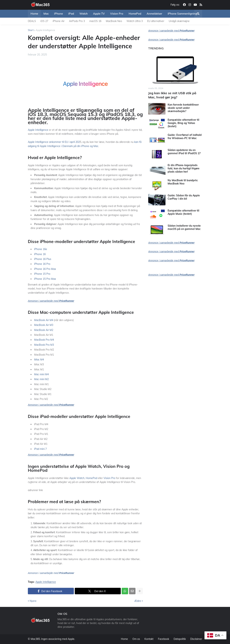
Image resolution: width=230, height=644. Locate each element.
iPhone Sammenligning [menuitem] (182, 14)
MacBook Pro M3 (44, 345)
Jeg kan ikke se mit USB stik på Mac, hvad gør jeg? (172, 95)
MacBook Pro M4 (44, 340)
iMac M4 (39, 360)
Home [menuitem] (34, 14)
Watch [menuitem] (84, 14)
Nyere (33, 601)
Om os (136, 639)
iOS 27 (44, 21)
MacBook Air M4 (44, 320)
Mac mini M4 (41, 374)
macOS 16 (95, 21)
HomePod (91, 478)
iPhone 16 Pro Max (45, 269)
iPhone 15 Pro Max (45, 279)
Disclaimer (196, 639)
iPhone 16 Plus (43, 259)
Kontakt (149, 639)
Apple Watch (77, 478)
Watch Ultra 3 (135, 21)
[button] (198, 14)
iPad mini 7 (40, 449)
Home (124, 639)
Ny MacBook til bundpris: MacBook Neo (183, 182)
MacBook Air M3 (44, 325)
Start (31, 30)
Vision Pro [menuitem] (117, 14)
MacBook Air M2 (44, 330)
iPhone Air (59, 21)
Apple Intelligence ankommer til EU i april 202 (54, 142)
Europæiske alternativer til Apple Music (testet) (183, 212)
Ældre (138, 601)
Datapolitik (180, 639)
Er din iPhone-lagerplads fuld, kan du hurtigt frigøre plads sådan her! (184, 168)
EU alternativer (156, 21)
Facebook (164, 639)
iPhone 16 (40, 254)
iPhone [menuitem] (58, 14)
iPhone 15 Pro (42, 274)
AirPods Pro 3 (77, 21)
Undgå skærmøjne (179, 21)
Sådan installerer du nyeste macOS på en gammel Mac (184, 227)
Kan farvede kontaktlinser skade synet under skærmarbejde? (183, 108)
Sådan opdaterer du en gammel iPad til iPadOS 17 (184, 152)
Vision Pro (109, 478)
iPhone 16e (41, 249)
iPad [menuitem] (71, 14)
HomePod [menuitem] (135, 14)
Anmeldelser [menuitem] (154, 14)
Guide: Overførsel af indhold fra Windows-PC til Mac (185, 137)
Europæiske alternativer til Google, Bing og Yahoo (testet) (183, 123)
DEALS (32, 21)
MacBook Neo (114, 21)
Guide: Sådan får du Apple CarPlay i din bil (184, 197)
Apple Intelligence (45, 30)
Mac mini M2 (41, 379)
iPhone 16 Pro (42, 264)
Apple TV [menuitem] (99, 14)
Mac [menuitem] (46, 14)
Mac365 (35, 639)
